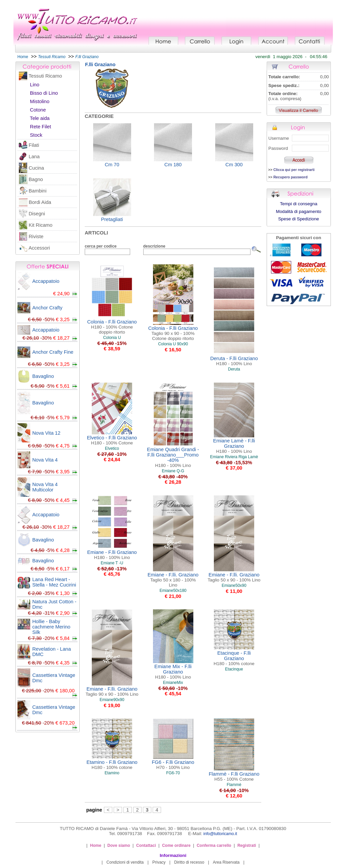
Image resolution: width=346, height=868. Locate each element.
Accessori (39, 248)
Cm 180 (173, 165)
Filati (34, 145)
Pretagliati (112, 219)
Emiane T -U (112, 563)
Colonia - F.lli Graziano (112, 327)
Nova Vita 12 (46, 433)
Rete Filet (41, 127)
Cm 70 (112, 165)
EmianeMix (173, 683)
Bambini (37, 191)
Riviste (36, 236)
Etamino (112, 773)
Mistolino (40, 101)
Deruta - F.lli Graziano (234, 361)
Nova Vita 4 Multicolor (45, 487)
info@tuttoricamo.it (220, 834)
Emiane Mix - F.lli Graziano (173, 672)
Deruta (234, 369)
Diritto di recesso (189, 862)
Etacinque (234, 669)
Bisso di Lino (44, 93)
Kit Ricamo (41, 225)
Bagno (36, 179)
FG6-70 (173, 773)
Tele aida (40, 118)
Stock (36, 135)
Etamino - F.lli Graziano (112, 765)
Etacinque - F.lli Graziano (234, 658)
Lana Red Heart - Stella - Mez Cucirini (54, 582)
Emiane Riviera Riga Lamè (234, 457)
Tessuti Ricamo (45, 76)
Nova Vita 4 (45, 460)
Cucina (36, 168)
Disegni (37, 214)
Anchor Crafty (47, 308)
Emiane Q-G (173, 471)
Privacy (159, 862)
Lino (35, 85)
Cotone (38, 110)
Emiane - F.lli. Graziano (173, 580)
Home (23, 57)
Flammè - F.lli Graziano (234, 776)
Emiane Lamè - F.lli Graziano (234, 446)
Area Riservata (226, 862)
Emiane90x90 (112, 700)
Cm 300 (234, 165)
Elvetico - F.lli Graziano (112, 440)
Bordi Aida (40, 202)
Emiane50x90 (234, 585)
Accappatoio (46, 281)
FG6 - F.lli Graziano (173, 765)
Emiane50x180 (173, 591)
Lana (34, 157)
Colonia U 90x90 (173, 344)
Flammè (234, 785)
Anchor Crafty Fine (53, 352)
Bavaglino (43, 376)
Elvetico (112, 448)
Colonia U (112, 338)
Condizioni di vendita (125, 862)
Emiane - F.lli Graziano (112, 555)
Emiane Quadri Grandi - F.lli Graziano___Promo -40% (173, 457)
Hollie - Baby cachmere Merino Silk (51, 627)
